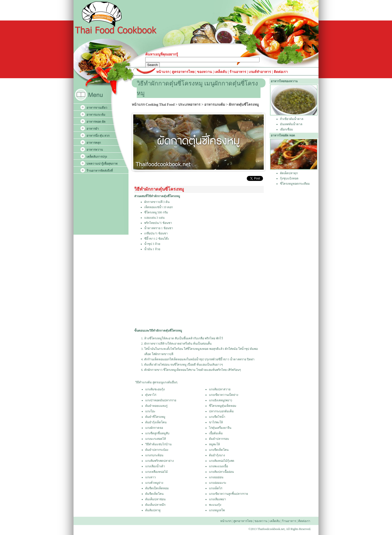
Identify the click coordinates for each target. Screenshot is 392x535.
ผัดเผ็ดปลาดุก (289, 173)
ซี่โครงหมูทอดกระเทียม (295, 184)
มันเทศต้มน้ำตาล (291, 124)
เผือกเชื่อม (286, 129)
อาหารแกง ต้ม (96, 115)
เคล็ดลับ (221, 72)
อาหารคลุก (94, 143)
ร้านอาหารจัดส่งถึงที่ (100, 171)
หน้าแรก (163, 72)
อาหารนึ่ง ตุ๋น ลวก (98, 136)
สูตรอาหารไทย (183, 72)
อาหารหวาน (95, 150)
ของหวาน (205, 72)
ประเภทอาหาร (189, 105)
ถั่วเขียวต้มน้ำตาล (292, 119)
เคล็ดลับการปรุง (97, 157)
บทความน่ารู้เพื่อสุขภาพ (102, 164)
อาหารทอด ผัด (96, 122)
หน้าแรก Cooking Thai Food (153, 105)
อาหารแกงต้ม (215, 105)
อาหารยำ (93, 129)
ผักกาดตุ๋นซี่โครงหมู (244, 105)
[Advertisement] (199, 290)
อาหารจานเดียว (97, 108)
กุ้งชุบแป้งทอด (289, 178)
